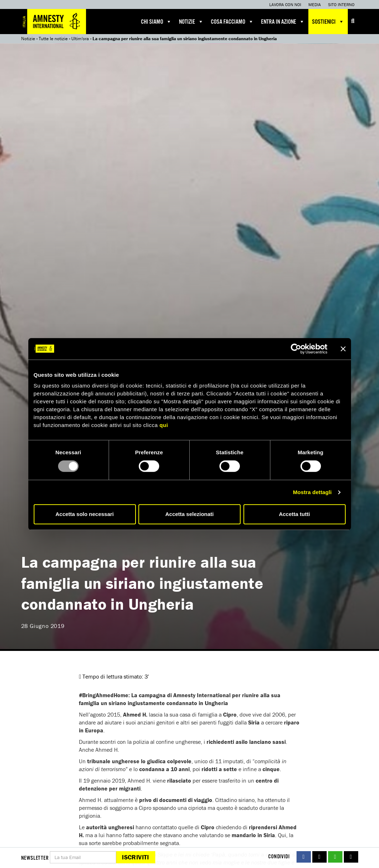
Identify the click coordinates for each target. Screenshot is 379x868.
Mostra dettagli (312, 492)
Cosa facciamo (232, 22)
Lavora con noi (285, 4)
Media (315, 4)
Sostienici (328, 22)
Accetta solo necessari (85, 514)
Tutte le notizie (53, 39)
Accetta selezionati (189, 514)
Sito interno (341, 4)
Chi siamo (156, 22)
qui (164, 425)
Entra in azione (283, 22)
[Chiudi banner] (343, 349)
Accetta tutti (295, 514)
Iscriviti (135, 857)
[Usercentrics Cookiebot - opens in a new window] (296, 349)
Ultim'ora (80, 39)
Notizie (191, 22)
